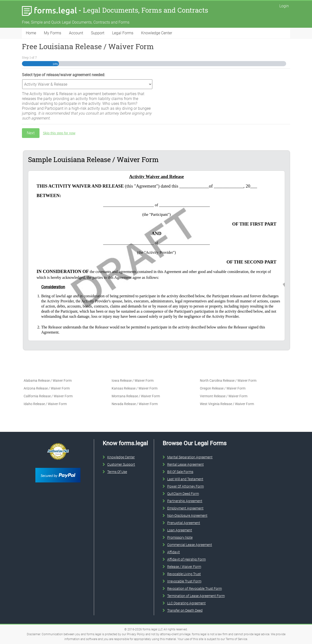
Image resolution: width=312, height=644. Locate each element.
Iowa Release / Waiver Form (133, 381)
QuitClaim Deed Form (183, 494)
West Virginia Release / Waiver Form (227, 404)
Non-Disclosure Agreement (187, 516)
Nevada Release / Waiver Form (135, 404)
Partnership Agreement (185, 501)
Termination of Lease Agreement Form (196, 596)
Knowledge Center (157, 33)
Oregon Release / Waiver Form (223, 388)
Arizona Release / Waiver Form (47, 388)
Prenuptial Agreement (184, 523)
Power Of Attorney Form (185, 486)
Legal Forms (123, 33)
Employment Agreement (185, 508)
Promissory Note (180, 537)
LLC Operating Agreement (186, 603)
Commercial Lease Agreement (190, 545)
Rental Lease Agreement (185, 464)
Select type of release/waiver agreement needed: (63, 75)
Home (31, 33)
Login (284, 6)
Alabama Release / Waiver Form (48, 381)
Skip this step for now (59, 133)
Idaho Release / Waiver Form (45, 404)
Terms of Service (236, 639)
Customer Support (121, 464)
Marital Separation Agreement (190, 457)
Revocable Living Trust (184, 574)
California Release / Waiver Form (48, 396)
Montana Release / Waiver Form (136, 396)
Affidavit (174, 552)
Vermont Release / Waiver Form (224, 396)
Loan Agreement (180, 530)
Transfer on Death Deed (185, 610)
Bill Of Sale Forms (180, 472)
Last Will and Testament (185, 479)
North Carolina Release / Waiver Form (228, 381)
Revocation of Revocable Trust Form (195, 589)
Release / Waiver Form (184, 567)
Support (98, 33)
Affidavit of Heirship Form (186, 559)
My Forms (53, 33)
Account (76, 33)
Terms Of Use (117, 472)
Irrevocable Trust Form (184, 581)
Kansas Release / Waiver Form (135, 388)
